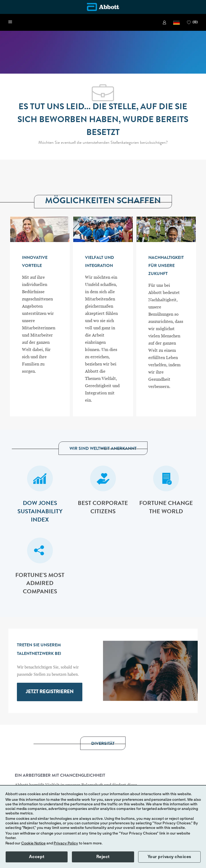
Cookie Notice (33, 843)
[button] (177, 22)
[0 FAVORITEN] (192, 22)
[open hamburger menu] (10, 22)
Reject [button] (103, 857)
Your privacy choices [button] (169, 857)
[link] (164, 22)
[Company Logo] (103, 7)
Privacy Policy (66, 843)
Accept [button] (37, 857)
